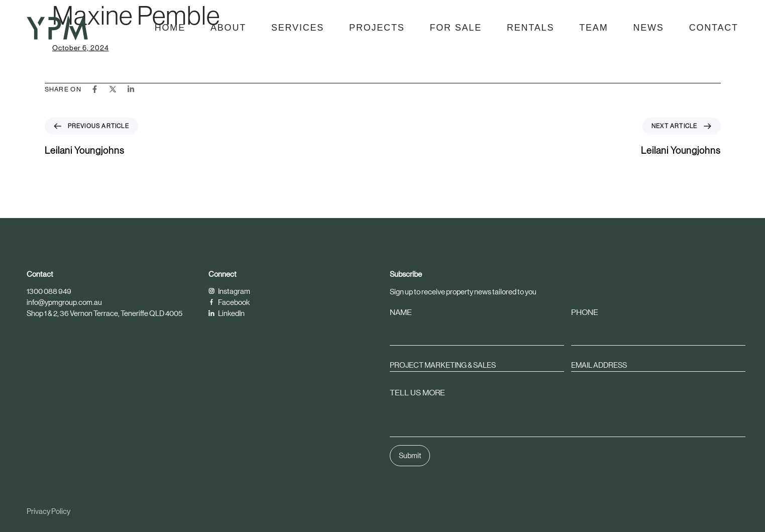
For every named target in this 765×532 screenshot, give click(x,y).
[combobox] (477, 365)
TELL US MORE (417, 393)
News (648, 28)
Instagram (229, 291)
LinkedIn (227, 313)
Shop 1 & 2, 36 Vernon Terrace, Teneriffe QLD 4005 (104, 313)
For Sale (456, 28)
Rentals (530, 28)
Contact (714, 28)
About (228, 28)
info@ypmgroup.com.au (64, 302)
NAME (401, 312)
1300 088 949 (49, 291)
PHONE (585, 312)
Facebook (229, 302)
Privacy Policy (48, 511)
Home (170, 28)
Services (298, 28)
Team (593, 28)
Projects (377, 28)
